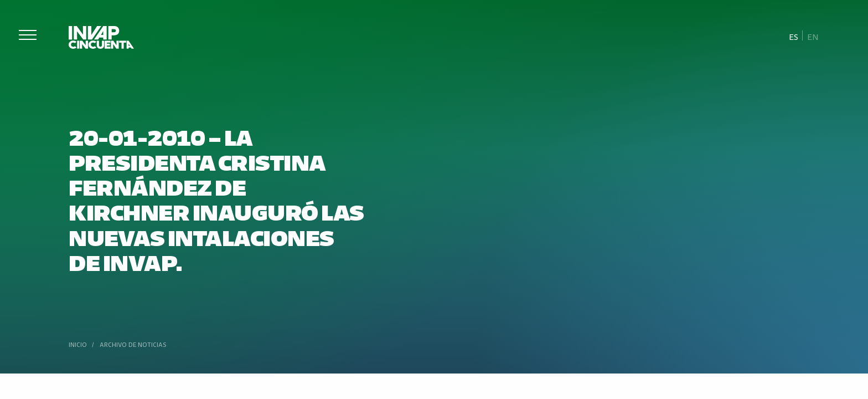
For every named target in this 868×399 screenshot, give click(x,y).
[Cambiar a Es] (794, 36)
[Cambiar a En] (813, 36)
